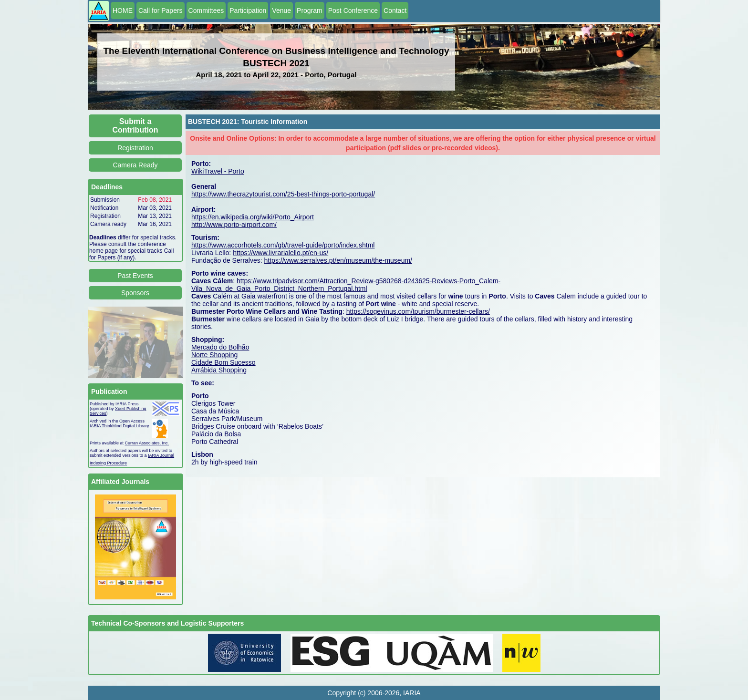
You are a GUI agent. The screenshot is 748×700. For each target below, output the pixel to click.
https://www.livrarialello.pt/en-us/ (280, 253)
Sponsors (135, 293)
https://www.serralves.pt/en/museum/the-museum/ (338, 260)
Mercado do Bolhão (220, 347)
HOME (123, 10)
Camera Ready (135, 165)
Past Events (135, 276)
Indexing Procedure (108, 463)
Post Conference (353, 10)
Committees (206, 10)
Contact (395, 10)
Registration (135, 148)
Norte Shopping (214, 355)
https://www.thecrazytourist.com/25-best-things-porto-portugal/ (283, 194)
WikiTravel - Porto (218, 171)
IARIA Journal (161, 455)
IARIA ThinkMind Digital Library (119, 426)
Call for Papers (161, 10)
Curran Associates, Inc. (147, 443)
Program (310, 10)
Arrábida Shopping (219, 370)
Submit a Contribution (135, 126)
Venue (281, 10)
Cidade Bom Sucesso (223, 362)
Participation (248, 10)
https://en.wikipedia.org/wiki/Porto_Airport (253, 217)
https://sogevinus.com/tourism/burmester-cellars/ (418, 311)
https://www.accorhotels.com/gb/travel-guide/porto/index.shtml (283, 245)
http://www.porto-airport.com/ (234, 225)
